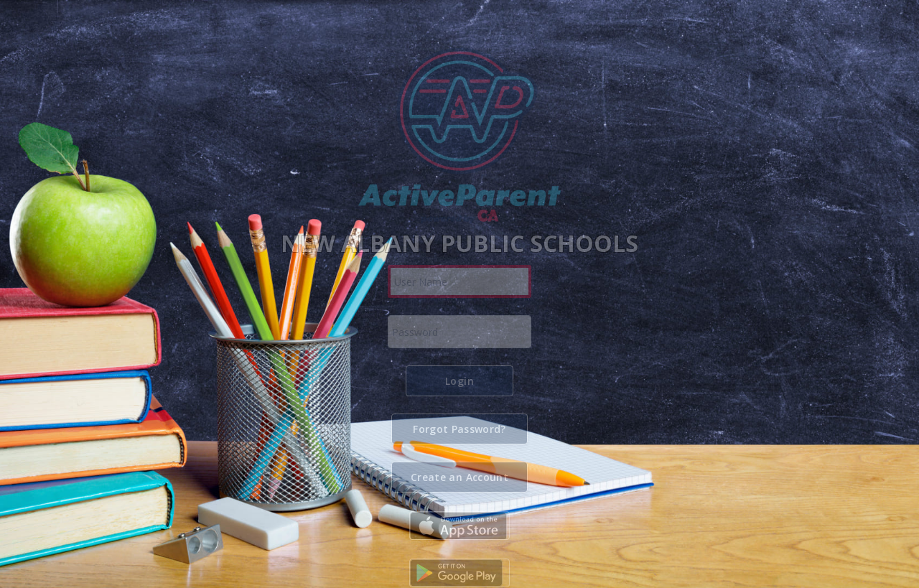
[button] (459, 381)
